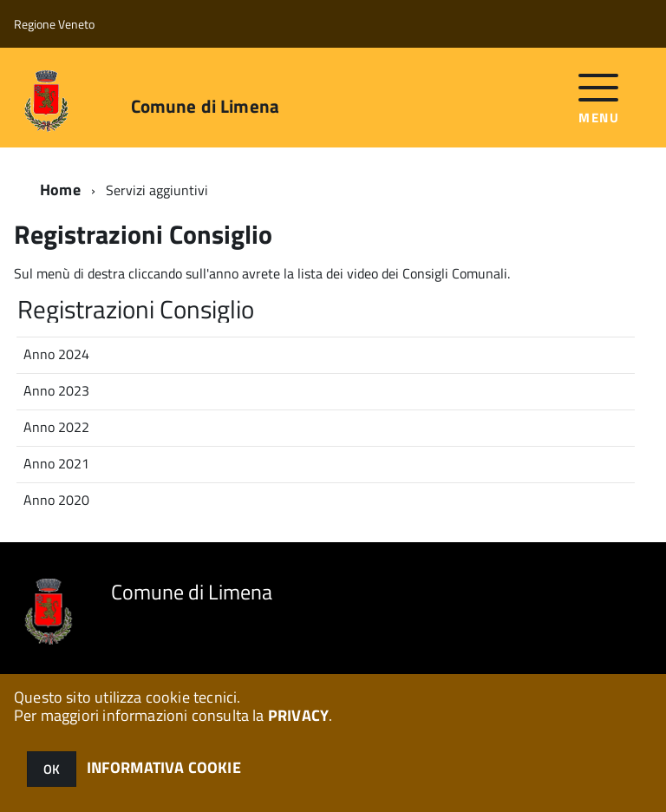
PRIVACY (298, 715)
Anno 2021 (56, 463)
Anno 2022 (56, 427)
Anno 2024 (56, 354)
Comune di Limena (205, 106)
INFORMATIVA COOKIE (164, 767)
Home (60, 190)
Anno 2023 (56, 390)
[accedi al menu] (599, 97)
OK (52, 769)
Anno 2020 (56, 500)
